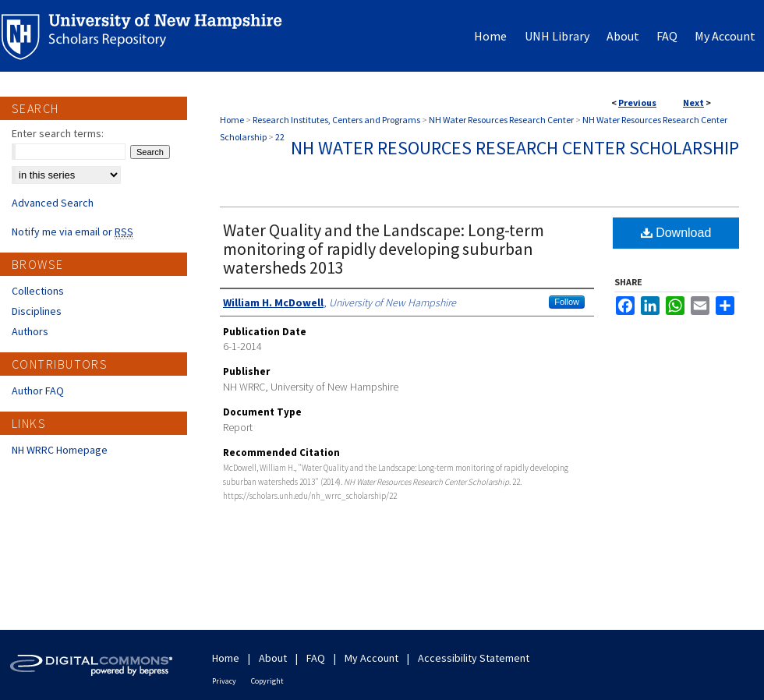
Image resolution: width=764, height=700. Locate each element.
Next (693, 103)
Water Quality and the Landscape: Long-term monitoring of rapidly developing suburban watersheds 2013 (384, 249)
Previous (637, 103)
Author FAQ (38, 391)
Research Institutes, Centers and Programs (336, 120)
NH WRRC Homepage (60, 450)
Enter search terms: (58, 133)
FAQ (316, 658)
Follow (567, 302)
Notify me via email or (73, 232)
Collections (38, 291)
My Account (371, 658)
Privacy (224, 681)
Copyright (267, 681)
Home (232, 120)
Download (676, 233)
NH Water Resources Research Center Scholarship (515, 148)
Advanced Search (53, 203)
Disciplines (37, 311)
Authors (30, 331)
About (273, 658)
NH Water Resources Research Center (501, 120)
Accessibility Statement (474, 658)
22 (280, 137)
